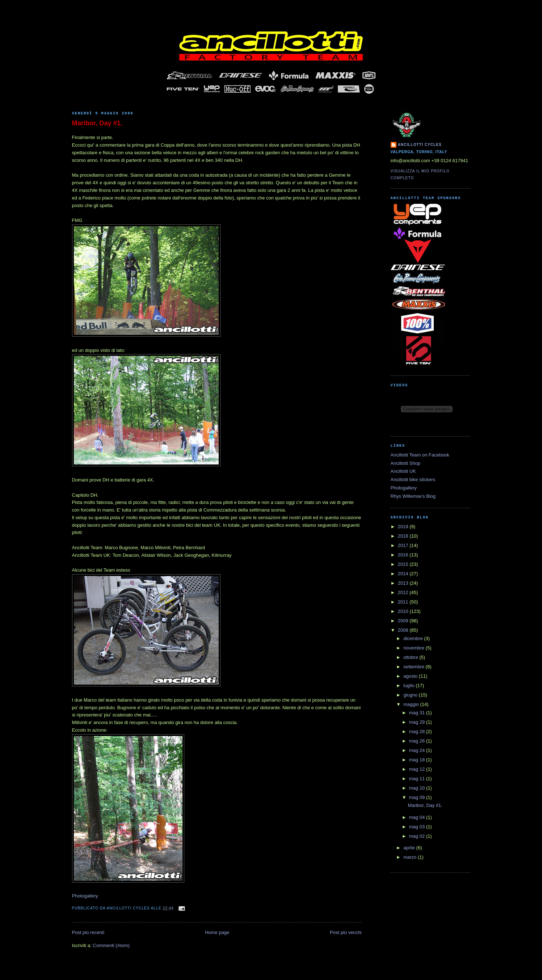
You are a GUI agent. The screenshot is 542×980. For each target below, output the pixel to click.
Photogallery (85, 896)
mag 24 (418, 750)
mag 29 (418, 722)
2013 (404, 583)
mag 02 (418, 836)
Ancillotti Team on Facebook (420, 455)
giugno (411, 695)
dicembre (414, 638)
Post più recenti (88, 932)
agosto (411, 676)
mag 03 (418, 827)
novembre (414, 648)
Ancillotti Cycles (420, 145)
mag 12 (418, 769)
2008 (404, 630)
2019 (404, 527)
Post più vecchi (346, 932)
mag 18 (418, 760)
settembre (414, 667)
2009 (404, 621)
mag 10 (418, 788)
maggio (412, 704)
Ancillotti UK (403, 471)
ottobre (411, 657)
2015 (404, 564)
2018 (404, 536)
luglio (409, 685)
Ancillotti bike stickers (413, 480)
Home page (217, 932)
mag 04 (418, 817)
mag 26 (418, 741)
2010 (404, 611)
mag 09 (418, 797)
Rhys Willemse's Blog (413, 496)
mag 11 (418, 779)
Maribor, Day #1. (97, 123)
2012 (404, 592)
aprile (410, 848)
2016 (404, 555)
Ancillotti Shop (406, 463)
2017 (404, 545)
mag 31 (418, 713)
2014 (404, 574)
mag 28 (418, 731)
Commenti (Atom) (111, 945)
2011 (404, 602)
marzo (411, 857)
